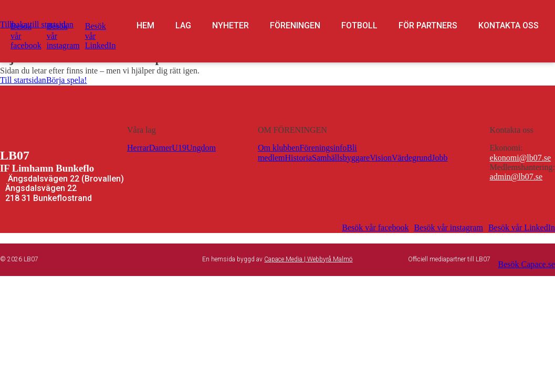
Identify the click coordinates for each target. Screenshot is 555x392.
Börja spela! (67, 80)
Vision (381, 158)
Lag (183, 26)
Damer (161, 148)
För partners (428, 26)
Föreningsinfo (323, 148)
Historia (298, 158)
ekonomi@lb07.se (521, 158)
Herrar (138, 148)
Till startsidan (23, 80)
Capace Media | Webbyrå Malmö (308, 259)
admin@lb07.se (516, 177)
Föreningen (295, 26)
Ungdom (201, 148)
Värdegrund (412, 158)
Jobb (439, 158)
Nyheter (231, 26)
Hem (145, 26)
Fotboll (359, 26)
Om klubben (279, 148)
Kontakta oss (509, 26)
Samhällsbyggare (341, 158)
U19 (179, 148)
